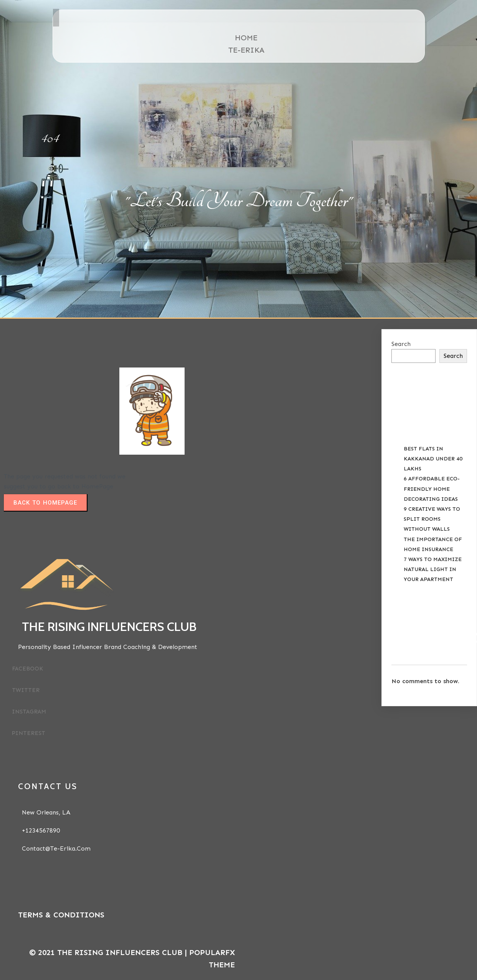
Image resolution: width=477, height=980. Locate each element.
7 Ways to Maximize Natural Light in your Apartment (433, 569)
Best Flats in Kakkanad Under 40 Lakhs (433, 459)
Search (401, 344)
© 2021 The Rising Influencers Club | (109, 952)
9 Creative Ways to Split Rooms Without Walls (432, 519)
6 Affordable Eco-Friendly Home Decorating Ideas (432, 489)
